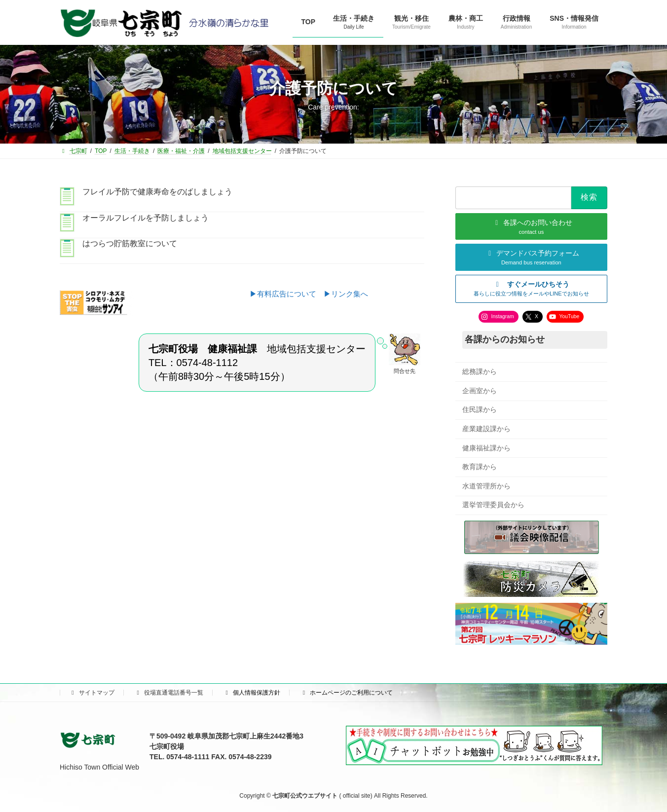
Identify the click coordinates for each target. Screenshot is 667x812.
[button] (531, 288)
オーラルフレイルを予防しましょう (146, 218)
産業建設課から (486, 429)
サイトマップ (92, 693)
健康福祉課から (486, 447)
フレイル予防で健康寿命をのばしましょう (157, 192)
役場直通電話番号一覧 (169, 693)
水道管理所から (486, 485)
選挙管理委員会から (493, 505)
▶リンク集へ (346, 294)
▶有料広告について (287, 294)
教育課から (480, 467)
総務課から (480, 371)
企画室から (480, 390)
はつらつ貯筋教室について (130, 243)
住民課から (480, 409)
